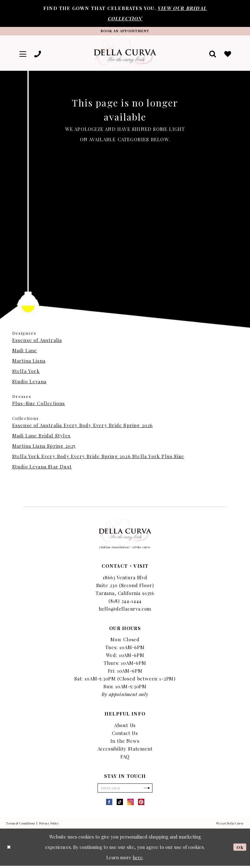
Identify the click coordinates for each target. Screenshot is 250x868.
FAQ (125, 758)
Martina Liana (29, 362)
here (138, 860)
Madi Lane (25, 352)
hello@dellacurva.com (125, 610)
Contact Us (125, 734)
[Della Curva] (125, 54)
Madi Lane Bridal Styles (42, 437)
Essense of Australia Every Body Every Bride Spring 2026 (83, 426)
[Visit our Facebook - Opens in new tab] (109, 804)
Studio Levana (29, 383)
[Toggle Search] (212, 54)
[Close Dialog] (9, 849)
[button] (24, 54)
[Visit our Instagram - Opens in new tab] (130, 804)
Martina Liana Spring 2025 (44, 447)
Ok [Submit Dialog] (239, 849)
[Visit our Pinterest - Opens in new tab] (141, 804)
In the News (125, 742)
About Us (125, 726)
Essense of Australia (37, 341)
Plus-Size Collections (39, 405)
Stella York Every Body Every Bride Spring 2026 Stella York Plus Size (98, 457)
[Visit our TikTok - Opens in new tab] (120, 804)
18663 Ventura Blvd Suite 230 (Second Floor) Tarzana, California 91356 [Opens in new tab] (125, 586)
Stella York (26, 372)
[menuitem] (24, 54)
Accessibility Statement (125, 750)
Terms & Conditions (21, 825)
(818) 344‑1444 (125, 602)
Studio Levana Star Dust (42, 468)
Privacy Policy (49, 825)
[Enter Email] (125, 790)
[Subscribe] (149, 790)
